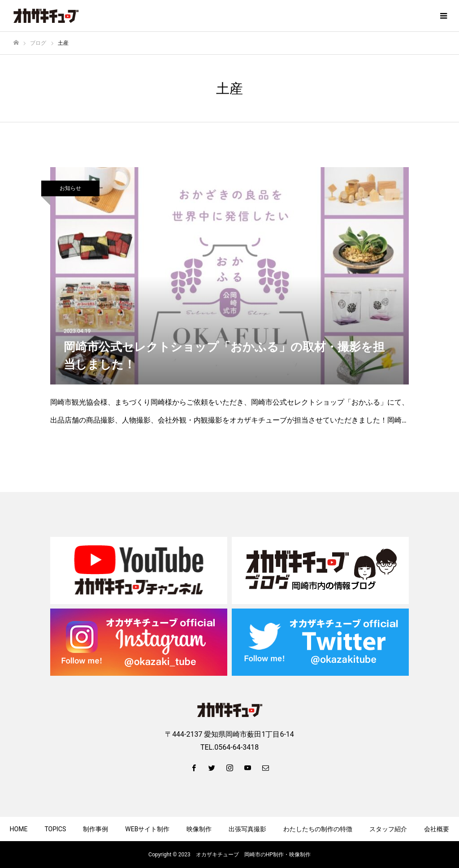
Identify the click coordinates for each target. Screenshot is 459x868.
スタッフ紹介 (388, 829)
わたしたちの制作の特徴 (318, 829)
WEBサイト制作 (147, 829)
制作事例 (95, 829)
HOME (19, 829)
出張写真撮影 (247, 829)
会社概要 (437, 829)
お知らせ (70, 188)
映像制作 (199, 829)
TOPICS (55, 829)
